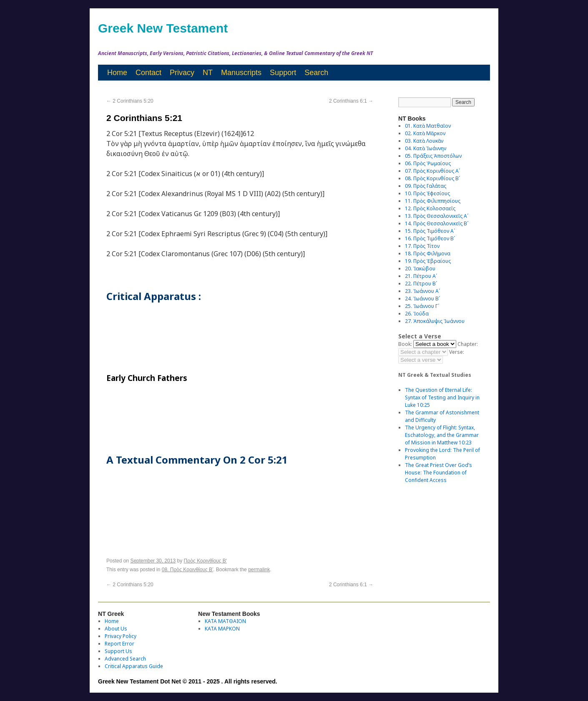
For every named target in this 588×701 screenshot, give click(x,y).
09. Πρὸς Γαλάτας (426, 186)
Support (283, 73)
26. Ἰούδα (417, 314)
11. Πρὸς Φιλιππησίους (433, 201)
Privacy (182, 73)
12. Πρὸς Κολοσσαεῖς (430, 208)
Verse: (457, 352)
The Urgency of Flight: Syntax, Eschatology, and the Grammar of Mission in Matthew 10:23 (442, 435)
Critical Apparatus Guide (134, 666)
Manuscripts (241, 73)
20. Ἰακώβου (420, 269)
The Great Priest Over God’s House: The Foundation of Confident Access (438, 473)
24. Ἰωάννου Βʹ (422, 299)
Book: (405, 344)
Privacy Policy (121, 636)
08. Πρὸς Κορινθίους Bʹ (187, 570)
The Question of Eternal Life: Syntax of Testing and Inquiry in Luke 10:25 (442, 397)
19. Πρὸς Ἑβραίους (428, 261)
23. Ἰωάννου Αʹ (422, 291)
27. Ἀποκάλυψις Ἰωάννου (435, 321)
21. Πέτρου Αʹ (421, 276)
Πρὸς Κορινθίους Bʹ (205, 561)
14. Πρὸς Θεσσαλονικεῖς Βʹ (437, 223)
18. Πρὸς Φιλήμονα (428, 253)
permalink (259, 570)
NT (208, 73)
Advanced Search (125, 659)
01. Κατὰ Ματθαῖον (428, 126)
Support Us (118, 651)
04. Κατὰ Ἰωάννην (426, 148)
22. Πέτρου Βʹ (421, 284)
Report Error (119, 644)
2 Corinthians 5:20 (130, 101)
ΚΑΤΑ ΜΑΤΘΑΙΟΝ (225, 621)
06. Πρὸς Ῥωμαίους (428, 163)
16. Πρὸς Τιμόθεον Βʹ (430, 238)
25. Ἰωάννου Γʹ (422, 306)
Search (316, 73)
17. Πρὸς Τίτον (422, 246)
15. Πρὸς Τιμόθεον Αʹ (430, 231)
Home (117, 73)
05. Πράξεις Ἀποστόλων (433, 156)
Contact (148, 73)
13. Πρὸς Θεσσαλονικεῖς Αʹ (437, 216)
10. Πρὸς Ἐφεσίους (427, 193)
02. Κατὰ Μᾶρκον (425, 133)
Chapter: (468, 344)
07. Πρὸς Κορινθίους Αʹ (432, 171)
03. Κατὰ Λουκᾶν (424, 141)
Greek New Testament (163, 28)
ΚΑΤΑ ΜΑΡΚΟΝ (222, 629)
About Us (116, 629)
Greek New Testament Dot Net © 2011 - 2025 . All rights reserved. (188, 681)
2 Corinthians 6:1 (351, 101)
